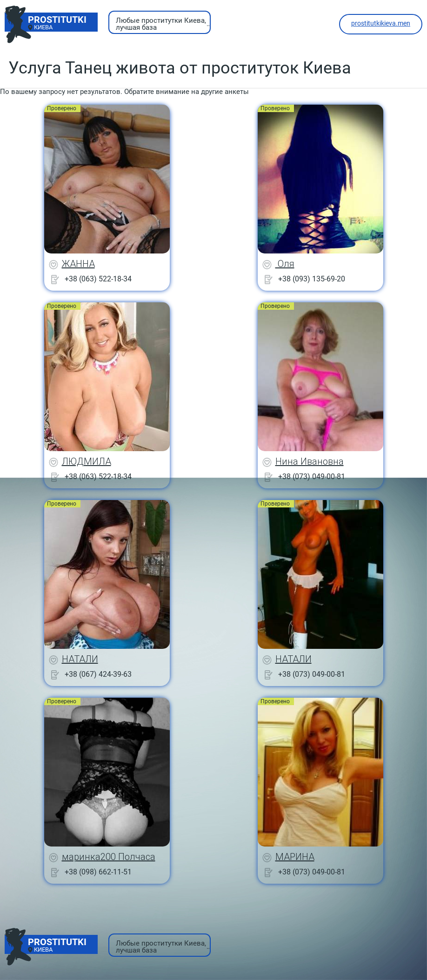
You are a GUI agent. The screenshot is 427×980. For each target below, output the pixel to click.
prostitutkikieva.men (381, 23)
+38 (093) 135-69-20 (312, 279)
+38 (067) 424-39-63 (98, 674)
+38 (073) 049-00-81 (312, 477)
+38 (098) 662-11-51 (98, 872)
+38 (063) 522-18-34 (98, 279)
